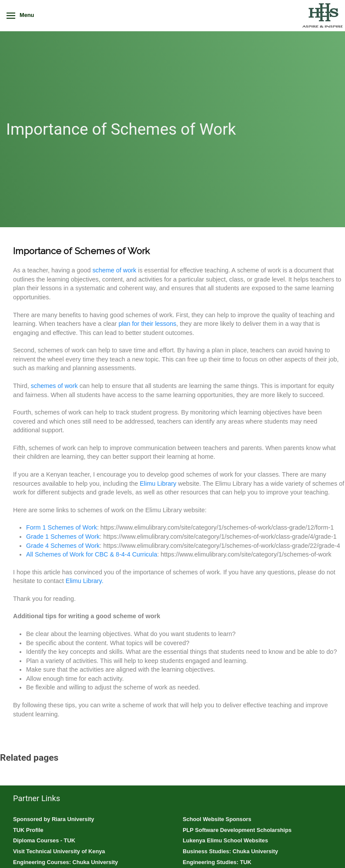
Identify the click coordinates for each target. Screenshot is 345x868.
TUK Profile (28, 830)
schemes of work (54, 386)
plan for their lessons (147, 324)
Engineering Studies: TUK (217, 862)
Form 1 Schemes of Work (62, 527)
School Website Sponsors (217, 819)
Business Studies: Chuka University (230, 851)
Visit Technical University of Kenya (59, 851)
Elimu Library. (85, 581)
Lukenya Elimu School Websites (225, 840)
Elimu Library (158, 484)
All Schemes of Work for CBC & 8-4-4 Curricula (92, 554)
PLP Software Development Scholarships (237, 830)
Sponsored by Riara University (54, 819)
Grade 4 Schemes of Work (63, 546)
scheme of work (114, 270)
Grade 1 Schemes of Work (63, 537)
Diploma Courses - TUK (44, 840)
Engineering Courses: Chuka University (65, 862)
